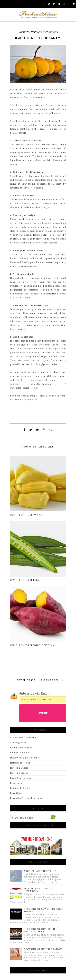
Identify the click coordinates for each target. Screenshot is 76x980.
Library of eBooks (20, 788)
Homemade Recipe (20, 763)
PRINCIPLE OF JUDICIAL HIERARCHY (38, 890)
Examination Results (21, 748)
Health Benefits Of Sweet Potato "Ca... (33, 645)
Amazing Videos (19, 743)
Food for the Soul (20, 753)
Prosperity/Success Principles (26, 798)
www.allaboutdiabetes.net (24, 388)
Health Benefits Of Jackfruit (27, 515)
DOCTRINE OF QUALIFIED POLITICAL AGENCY (39, 930)
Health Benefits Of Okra (25, 580)
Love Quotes (17, 793)
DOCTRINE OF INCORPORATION (43, 949)
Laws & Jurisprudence (22, 778)
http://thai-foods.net (42, 384)
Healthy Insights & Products (39, 32)
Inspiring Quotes (19, 768)
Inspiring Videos (19, 773)
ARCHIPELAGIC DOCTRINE (40, 871)
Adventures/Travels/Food (24, 737)
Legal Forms (17, 783)
